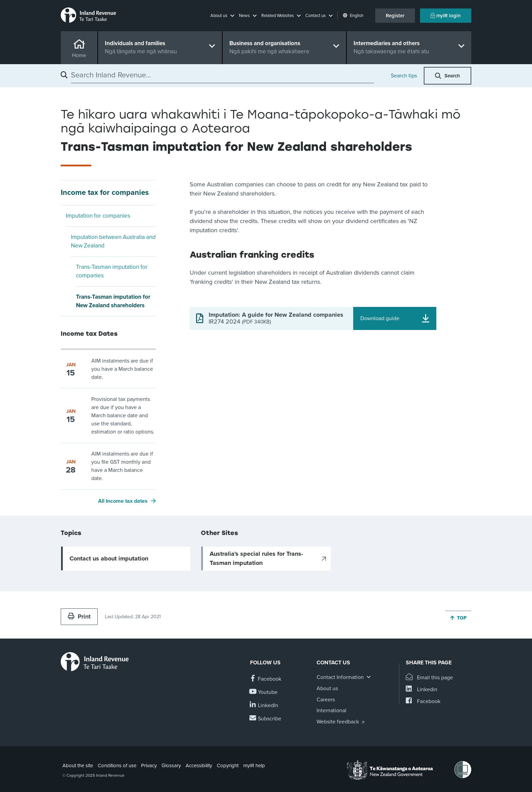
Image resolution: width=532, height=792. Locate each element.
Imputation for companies (98, 216)
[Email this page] (429, 678)
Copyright (228, 766)
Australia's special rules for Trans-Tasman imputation (256, 558)
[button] (222, 16)
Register (395, 16)
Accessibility (199, 766)
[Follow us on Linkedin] (264, 706)
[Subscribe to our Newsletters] (266, 719)
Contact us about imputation (109, 558)
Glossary (171, 766)
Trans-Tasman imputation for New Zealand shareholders (113, 301)
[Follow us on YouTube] (264, 692)
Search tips (404, 76)
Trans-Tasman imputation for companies (112, 271)
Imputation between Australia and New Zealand (113, 242)
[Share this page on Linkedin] (422, 690)
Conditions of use (117, 766)
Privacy (149, 766)
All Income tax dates (123, 501)
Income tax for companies (105, 192)
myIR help (254, 766)
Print (79, 616)
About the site (78, 766)
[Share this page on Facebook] (423, 702)
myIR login (446, 16)
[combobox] (222, 75)
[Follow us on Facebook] (266, 679)
